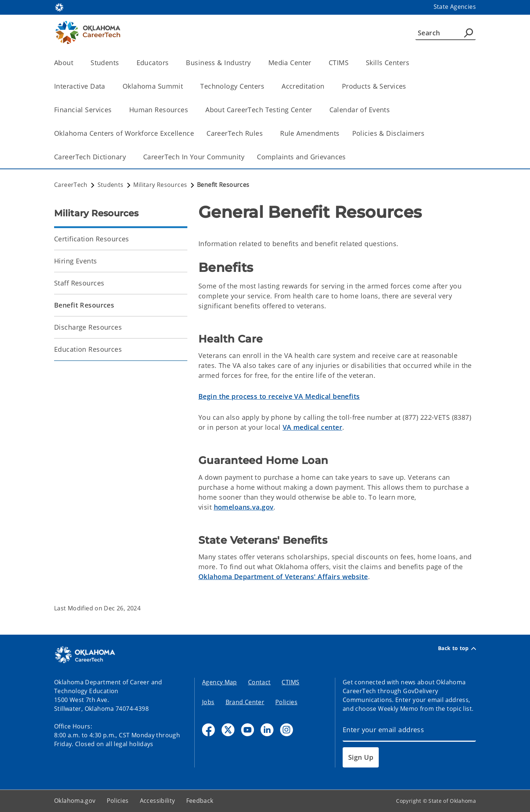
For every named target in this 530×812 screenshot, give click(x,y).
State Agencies (455, 7)
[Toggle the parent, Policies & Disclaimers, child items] (427, 133)
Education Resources (88, 349)
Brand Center (245, 702)
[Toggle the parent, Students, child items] (122, 63)
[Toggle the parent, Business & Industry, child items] (253, 63)
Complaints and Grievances (301, 157)
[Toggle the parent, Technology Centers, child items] (267, 86)
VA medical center (312, 427)
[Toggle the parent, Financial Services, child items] (114, 110)
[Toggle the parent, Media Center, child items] (314, 63)
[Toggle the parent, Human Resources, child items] (190, 110)
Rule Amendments (310, 133)
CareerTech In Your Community (194, 157)
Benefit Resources (84, 305)
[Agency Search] (469, 33)
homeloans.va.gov (244, 507)
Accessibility (158, 801)
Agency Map (220, 682)
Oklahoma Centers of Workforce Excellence (124, 133)
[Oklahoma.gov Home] (59, 7)
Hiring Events (76, 261)
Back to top (457, 648)
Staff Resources (79, 283)
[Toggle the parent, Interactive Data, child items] (108, 86)
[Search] (446, 33)
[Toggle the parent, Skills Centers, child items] (412, 63)
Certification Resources (92, 239)
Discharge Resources (88, 327)
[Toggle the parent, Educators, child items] (171, 63)
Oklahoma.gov (75, 801)
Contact (259, 682)
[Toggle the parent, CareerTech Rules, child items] (265, 133)
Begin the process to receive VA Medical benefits (279, 396)
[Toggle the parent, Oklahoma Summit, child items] (185, 86)
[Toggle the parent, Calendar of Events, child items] (392, 110)
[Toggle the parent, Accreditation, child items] (327, 86)
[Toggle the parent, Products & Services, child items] (409, 86)
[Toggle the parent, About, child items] (76, 63)
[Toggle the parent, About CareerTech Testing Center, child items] (315, 110)
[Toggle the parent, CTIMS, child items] (351, 63)
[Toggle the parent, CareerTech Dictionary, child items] (128, 157)
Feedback (200, 801)
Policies (286, 702)
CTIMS (290, 682)
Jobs (208, 702)
